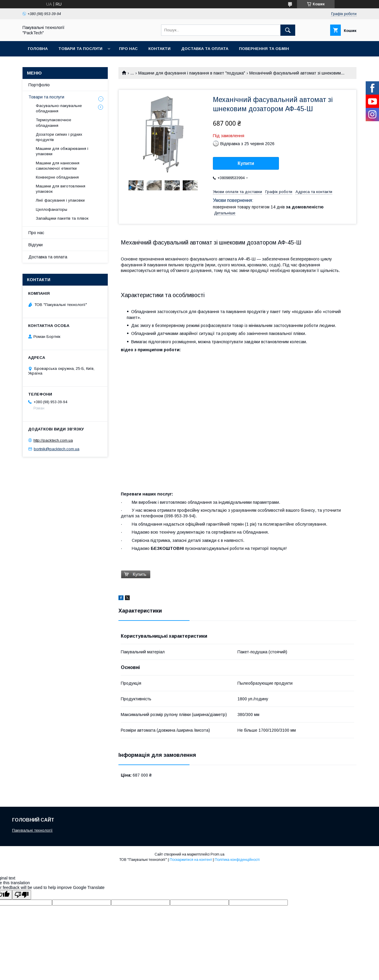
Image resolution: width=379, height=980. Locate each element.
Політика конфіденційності (237, 860)
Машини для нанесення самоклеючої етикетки (58, 166)
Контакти (159, 49)
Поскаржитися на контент (191, 860)
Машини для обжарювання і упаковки (62, 151)
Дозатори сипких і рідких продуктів (59, 137)
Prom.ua (217, 854)
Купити (246, 163)
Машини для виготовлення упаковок (61, 189)
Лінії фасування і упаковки (60, 200)
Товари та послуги (80, 49)
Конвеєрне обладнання (57, 177)
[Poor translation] (22, 895)
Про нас (128, 49)
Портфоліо (39, 85)
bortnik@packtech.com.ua (57, 449)
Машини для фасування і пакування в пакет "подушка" (192, 73)
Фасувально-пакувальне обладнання (59, 108)
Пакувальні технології (32, 830)
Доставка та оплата (205, 49)
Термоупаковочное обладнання (53, 123)
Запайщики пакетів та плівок (62, 218)
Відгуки (36, 245)
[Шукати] (288, 30)
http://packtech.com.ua (53, 440)
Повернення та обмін (264, 49)
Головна (38, 49)
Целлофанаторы (52, 209)
